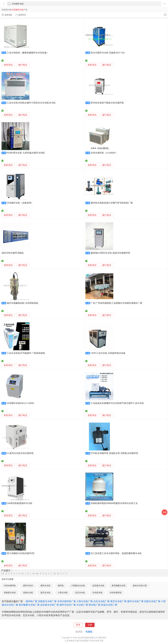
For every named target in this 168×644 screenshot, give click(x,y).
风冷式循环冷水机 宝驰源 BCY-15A (108, 53)
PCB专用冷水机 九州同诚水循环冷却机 (26, 153)
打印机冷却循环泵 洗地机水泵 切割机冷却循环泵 (114, 453)
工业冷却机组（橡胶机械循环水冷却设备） (28, 53)
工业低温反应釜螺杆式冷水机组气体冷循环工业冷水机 (117, 403)
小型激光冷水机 (78, 586)
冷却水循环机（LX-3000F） (104, 153)
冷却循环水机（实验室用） (20, 203)
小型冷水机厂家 (85, 601)
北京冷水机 (80, 593)
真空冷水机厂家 (118, 601)
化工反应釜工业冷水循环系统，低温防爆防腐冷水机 (116, 553)
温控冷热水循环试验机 (13, 253)
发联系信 (8, 65)
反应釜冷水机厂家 (50, 605)
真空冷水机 (45, 593)
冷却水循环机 (10, 586)
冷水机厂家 (82, 605)
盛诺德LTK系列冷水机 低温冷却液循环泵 (110, 253)
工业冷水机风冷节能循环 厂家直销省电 (26, 353)
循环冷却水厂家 (68, 605)
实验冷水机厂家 (152, 601)
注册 (90, 625)
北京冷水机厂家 (101, 601)
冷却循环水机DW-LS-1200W (20, 403)
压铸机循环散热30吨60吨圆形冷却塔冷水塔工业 (114, 503)
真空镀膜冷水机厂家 (29, 605)
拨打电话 (23, 65)
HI (23, 574)
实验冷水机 (28, 593)
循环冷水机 (45, 586)
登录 (78, 625)
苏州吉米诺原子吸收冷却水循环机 (107, 103)
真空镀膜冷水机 (119, 586)
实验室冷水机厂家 (47, 601)
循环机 (61, 586)
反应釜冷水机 (98, 586)
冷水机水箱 (97, 593)
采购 (164, 512)
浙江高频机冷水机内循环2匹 (21, 553)
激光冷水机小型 (140, 586)
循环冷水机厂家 (135, 601)
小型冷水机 (63, 593)
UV (55, 574)
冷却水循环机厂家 (66, 601)
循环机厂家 (31, 601)
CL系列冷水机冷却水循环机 (20, 453)
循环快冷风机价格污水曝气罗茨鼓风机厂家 (112, 203)
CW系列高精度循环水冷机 (20, 503)
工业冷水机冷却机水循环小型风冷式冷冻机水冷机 (31, 103)
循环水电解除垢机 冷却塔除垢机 (23, 303)
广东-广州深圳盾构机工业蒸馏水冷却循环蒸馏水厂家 (116, 303)
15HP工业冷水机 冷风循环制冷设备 (108, 353)
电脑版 (89, 632)
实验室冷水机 (10, 593)
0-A (3, 574)
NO (37, 574)
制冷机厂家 (94, 605)
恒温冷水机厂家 (109, 605)
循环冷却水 (28, 586)
